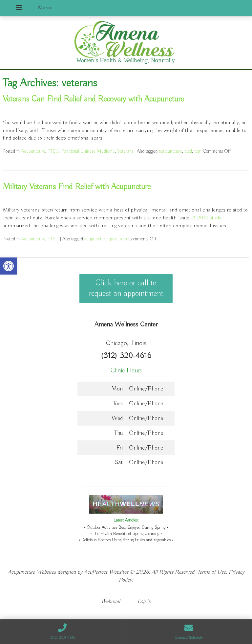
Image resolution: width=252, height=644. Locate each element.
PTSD (53, 151)
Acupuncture (33, 151)
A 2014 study (207, 218)
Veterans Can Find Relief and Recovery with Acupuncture (93, 99)
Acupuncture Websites (32, 572)
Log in (144, 601)
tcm (198, 151)
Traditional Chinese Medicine (88, 151)
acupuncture (170, 151)
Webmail (110, 601)
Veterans (125, 151)
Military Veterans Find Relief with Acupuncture (77, 187)
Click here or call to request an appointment (126, 288)
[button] (9, 266)
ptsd (188, 151)
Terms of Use (211, 572)
